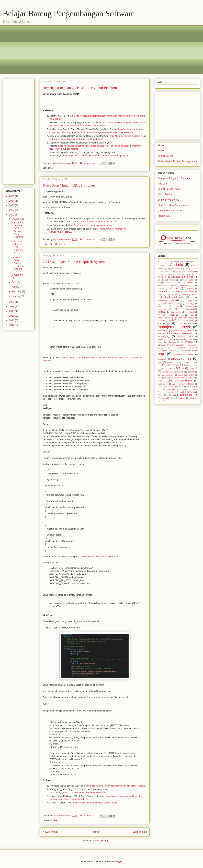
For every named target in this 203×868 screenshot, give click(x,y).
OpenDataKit (179, 348)
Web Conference (183, 395)
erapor (160, 295)
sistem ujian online (186, 375)
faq (168, 295)
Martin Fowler (165, 194)
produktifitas (181, 358)
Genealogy (162, 301)
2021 (12, 215)
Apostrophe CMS (175, 269)
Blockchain (193, 274)
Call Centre (170, 280)
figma (176, 295)
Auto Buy (164, 271)
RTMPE (187, 365)
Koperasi (161, 321)
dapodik (190, 283)
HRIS (176, 309)
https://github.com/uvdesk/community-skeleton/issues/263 (118, 786)
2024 (12, 201)
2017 (12, 316)
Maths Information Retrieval (175, 333)
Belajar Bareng (166, 156)
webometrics (179, 398)
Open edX (165, 348)
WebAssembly (164, 398)
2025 (12, 196)
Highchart (162, 309)
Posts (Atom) (101, 841)
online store (193, 345)
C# (159, 280)
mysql (192, 339)
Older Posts (140, 832)
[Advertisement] (45, 49)
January (16, 296)
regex (195, 362)
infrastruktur (176, 312)
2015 (12, 325)
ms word (183, 339)
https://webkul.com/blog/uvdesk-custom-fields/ (95, 803)
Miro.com (163, 184)
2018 (12, 311)
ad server (175, 261)
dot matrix (174, 288)
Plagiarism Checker (184, 354)
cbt (181, 280)
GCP (53, 168)
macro (191, 323)
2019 (12, 306)
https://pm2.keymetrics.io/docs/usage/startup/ (90, 225)
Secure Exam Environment (173, 372)
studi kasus (163, 384)
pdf (193, 350)
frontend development (173, 297)
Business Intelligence (182, 277)
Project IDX (164, 216)
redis (187, 362)
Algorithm (194, 261)
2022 (12, 210)
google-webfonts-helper (170, 211)
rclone (179, 362)
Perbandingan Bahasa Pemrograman (177, 161)
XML (162, 401)
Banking (161, 274)
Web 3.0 (162, 395)
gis (172, 300)
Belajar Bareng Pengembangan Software (69, 13)
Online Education (177, 345)
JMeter (191, 315)
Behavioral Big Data (176, 274)
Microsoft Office (185, 336)
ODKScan (162, 345)
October (16, 219)
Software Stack (179, 378)
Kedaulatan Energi (166, 318)
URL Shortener (58, 244)
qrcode (170, 362)
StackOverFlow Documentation (174, 205)
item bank (190, 312)
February (17, 291)
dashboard (162, 285)
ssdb (160, 381)
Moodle (173, 339)
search (193, 368)
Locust (180, 323)
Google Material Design (171, 304)
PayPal (184, 350)
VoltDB (183, 392)
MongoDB (162, 339)
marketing (163, 330)
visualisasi (172, 392)
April (15, 287)
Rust (196, 365)
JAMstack (162, 315)
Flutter (195, 295)
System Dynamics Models (183, 384)
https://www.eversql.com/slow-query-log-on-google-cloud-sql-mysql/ (95, 156)
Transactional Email (166, 387)
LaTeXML (184, 321)
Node (160, 342)
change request (165, 283)
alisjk (163, 265)
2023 (12, 205)
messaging (163, 336)
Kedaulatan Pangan (186, 318)
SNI (167, 378)
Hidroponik (189, 306)
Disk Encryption (187, 285)
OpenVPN (193, 348)
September (18, 275)
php (161, 354)
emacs (191, 292)
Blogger (118, 861)
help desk (173, 306)
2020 (12, 302)
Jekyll (182, 315)
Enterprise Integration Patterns (174, 178)
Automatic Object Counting (183, 271)
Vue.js (192, 392)
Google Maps (192, 301)
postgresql (162, 359)
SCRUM (180, 368)
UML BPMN (193, 387)
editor (179, 292)
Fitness (185, 295)
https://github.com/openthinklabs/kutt (99, 221)
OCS (191, 342)
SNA (160, 378)
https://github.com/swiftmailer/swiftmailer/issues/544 (81, 792)
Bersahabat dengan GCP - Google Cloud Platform (80, 88)
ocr (182, 342)
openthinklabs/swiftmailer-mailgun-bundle (100, 557)
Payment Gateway (169, 350)
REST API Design (170, 365)
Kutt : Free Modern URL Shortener (69, 185)
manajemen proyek (174, 327)
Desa (173, 285)
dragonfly (190, 289)
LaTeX (172, 320)
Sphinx (192, 378)
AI (185, 261)
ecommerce (164, 292)
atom (188, 269)
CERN (191, 280)
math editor (178, 331)
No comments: (88, 163)
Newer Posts (50, 832)
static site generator (180, 381)
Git (181, 301)
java (172, 315)
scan (170, 368)
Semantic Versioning (168, 200)
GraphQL (190, 304)
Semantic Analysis (166, 375)
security (191, 372)
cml (179, 283)
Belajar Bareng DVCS (169, 189)
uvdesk (54, 820)
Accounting (162, 261)
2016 (12, 320)
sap (162, 368)
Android (177, 265)
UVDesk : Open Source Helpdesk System (74, 262)
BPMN (164, 277)
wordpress (193, 398)
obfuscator (171, 342)
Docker (161, 289)
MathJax (191, 331)
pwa (160, 362)
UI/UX (181, 387)
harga (160, 306)
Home (95, 832)
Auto (196, 269)
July (14, 282)
